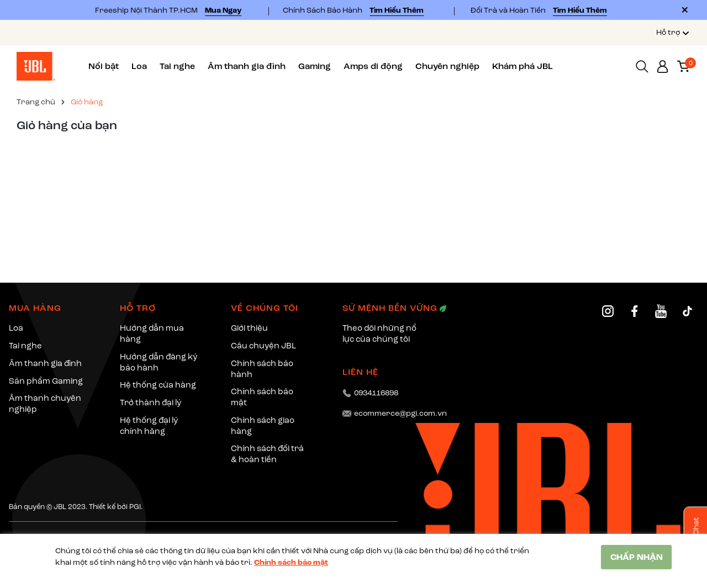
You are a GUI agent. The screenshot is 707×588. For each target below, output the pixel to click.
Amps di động (373, 66)
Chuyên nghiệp (447, 66)
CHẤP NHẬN (637, 557)
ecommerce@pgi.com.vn (400, 413)
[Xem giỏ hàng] (683, 65)
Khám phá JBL (523, 66)
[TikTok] (687, 311)
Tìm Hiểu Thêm (397, 10)
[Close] (685, 10)
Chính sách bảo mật (291, 562)
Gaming (315, 66)
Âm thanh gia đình (247, 66)
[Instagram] (608, 311)
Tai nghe (177, 66)
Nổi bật (104, 66)
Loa (139, 66)
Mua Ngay (223, 10)
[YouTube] (661, 311)
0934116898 (376, 393)
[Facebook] (634, 311)
